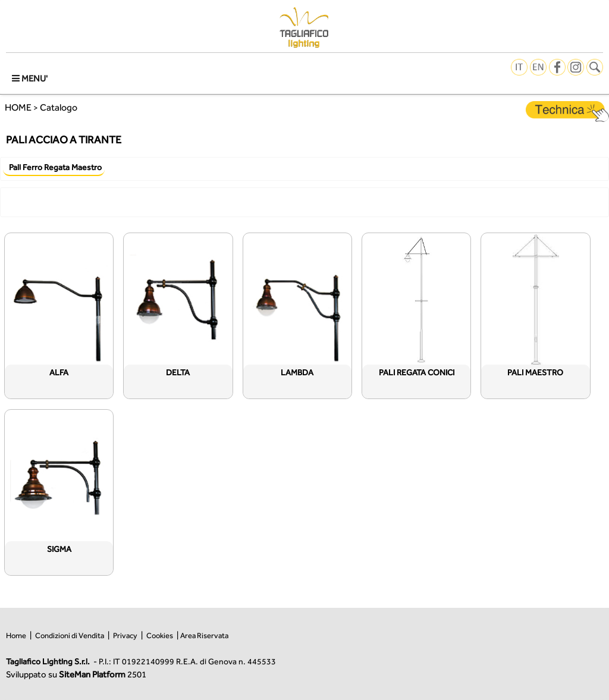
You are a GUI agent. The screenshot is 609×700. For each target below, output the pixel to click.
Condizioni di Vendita (70, 635)
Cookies (160, 635)
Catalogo (59, 107)
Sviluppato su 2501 (76, 674)
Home (16, 635)
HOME (18, 107)
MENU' (30, 78)
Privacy (125, 635)
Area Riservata (204, 635)
